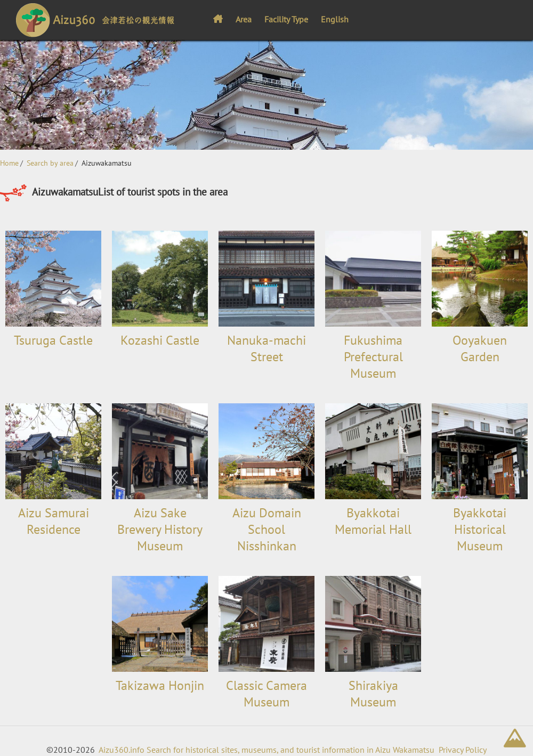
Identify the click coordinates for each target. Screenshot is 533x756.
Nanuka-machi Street (266, 348)
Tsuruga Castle (53, 340)
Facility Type (286, 19)
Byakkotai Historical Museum (480, 529)
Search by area (50, 163)
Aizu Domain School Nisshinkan (267, 529)
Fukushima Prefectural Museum (373, 357)
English (335, 19)
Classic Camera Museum (266, 694)
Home (9, 163)
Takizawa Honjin (160, 685)
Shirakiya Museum (373, 694)
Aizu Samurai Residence (54, 521)
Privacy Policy (463, 750)
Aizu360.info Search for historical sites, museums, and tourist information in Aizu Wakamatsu (266, 750)
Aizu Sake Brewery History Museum (160, 529)
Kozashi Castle (160, 340)
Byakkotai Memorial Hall (373, 521)
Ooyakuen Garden (480, 348)
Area (244, 19)
